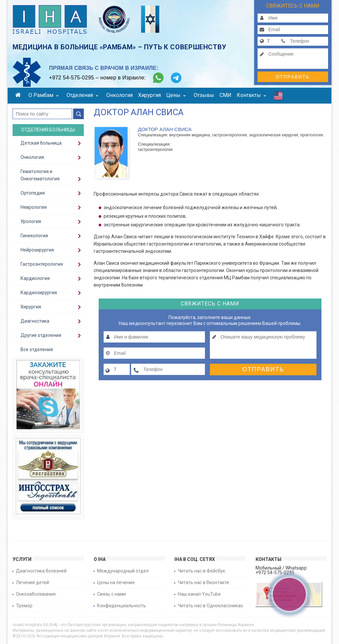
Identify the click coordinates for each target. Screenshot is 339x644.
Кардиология (35, 278)
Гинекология (34, 236)
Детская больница (41, 143)
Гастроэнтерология (42, 264)
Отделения (82, 95)
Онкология (120, 95)
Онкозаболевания (36, 594)
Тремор (24, 606)
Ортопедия (33, 193)
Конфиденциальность (121, 606)
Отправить (293, 77)
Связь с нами (111, 594)
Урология (31, 221)
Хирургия (149, 95)
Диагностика (35, 321)
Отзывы (204, 95)
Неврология (34, 207)
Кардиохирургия (39, 293)
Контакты (251, 95)
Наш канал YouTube (199, 594)
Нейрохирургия (37, 250)
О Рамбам (44, 95)
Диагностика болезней (41, 571)
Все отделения (37, 349)
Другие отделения (41, 335)
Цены (176, 95)
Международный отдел (123, 571)
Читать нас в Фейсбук (201, 571)
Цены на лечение (116, 582)
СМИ (225, 95)
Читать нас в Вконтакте (203, 582)
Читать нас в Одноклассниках (210, 606)
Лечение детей (32, 582)
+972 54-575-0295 (72, 78)
